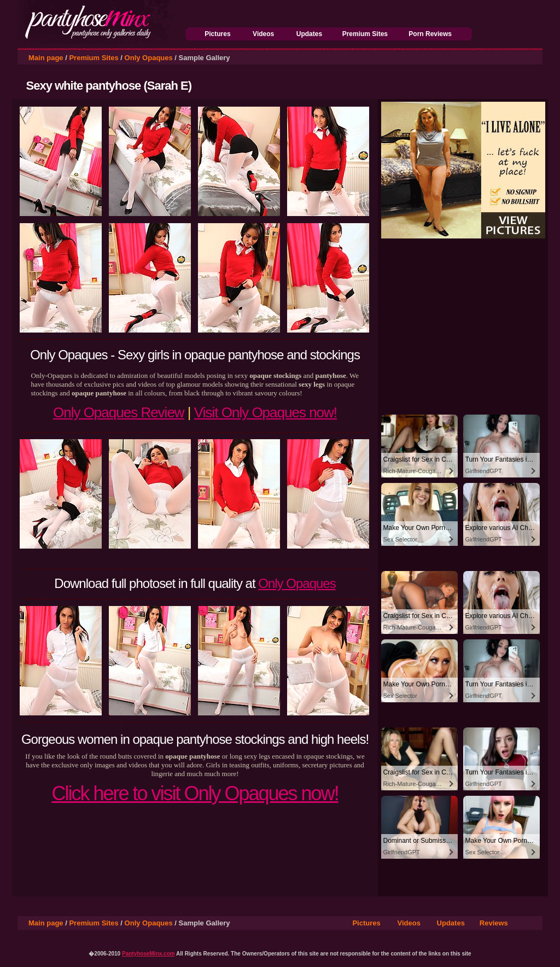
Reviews (494, 923)
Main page (46, 58)
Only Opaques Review (119, 412)
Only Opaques (149, 58)
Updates (309, 34)
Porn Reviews (430, 34)
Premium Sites (365, 34)
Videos (263, 34)
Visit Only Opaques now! (266, 412)
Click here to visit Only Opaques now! (195, 793)
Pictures (217, 34)
